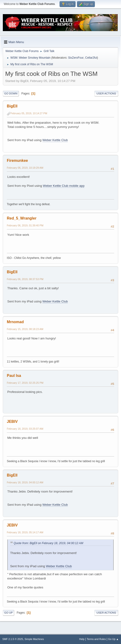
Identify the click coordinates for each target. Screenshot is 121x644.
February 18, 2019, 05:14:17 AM (25, 532)
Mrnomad (15, 322)
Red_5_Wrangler (22, 218)
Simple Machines (34, 639)
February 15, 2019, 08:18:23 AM (25, 329)
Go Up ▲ (113, 639)
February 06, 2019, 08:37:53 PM (25, 279)
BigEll (12, 106)
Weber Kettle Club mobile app (64, 186)
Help (82, 639)
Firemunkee (17, 161)
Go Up (8, 613)
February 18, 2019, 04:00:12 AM (25, 482)
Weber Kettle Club (55, 140)
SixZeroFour (76, 58)
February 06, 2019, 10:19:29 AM (25, 168)
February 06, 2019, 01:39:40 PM (25, 225)
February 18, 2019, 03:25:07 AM (25, 429)
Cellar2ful (91, 58)
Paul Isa (14, 376)
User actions (106, 94)
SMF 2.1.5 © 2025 (13, 639)
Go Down (11, 94)
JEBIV (12, 422)
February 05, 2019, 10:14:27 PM (29, 113)
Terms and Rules (96, 639)
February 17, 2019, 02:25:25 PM (25, 383)
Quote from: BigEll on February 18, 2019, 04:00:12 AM (48, 543)
